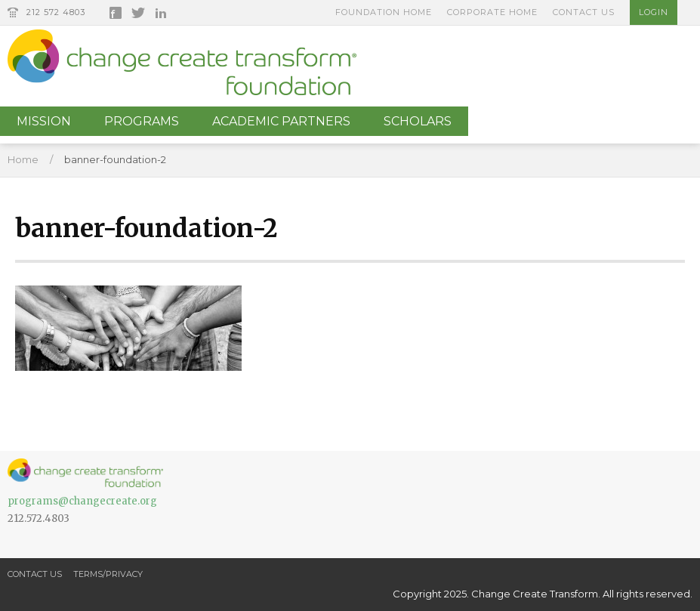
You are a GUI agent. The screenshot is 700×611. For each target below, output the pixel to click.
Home (23, 159)
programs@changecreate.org (82, 501)
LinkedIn (161, 13)
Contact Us (584, 12)
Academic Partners (281, 121)
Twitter (138, 13)
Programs (142, 121)
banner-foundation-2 (115, 159)
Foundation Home (384, 12)
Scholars (418, 121)
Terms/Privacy (108, 574)
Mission (44, 121)
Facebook (116, 13)
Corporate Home (492, 12)
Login (654, 12)
